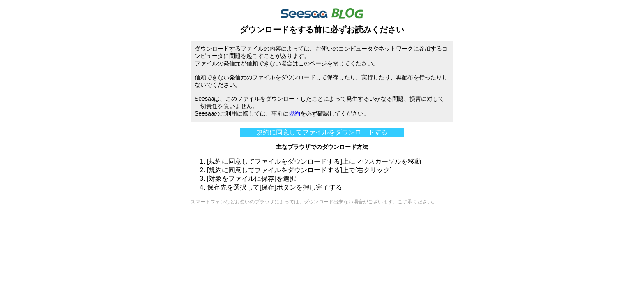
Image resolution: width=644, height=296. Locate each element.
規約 (294, 113)
